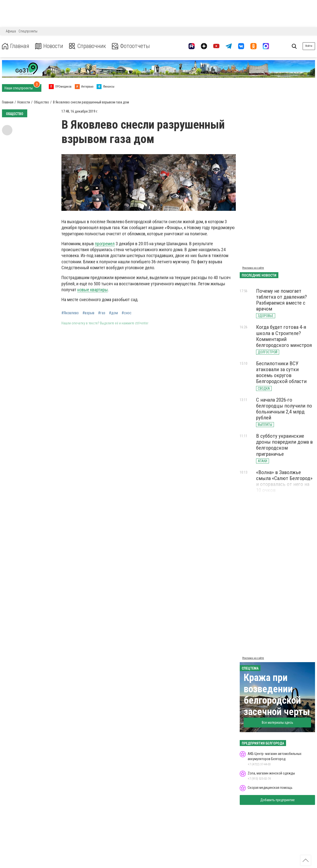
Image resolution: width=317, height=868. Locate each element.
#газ (102, 313)
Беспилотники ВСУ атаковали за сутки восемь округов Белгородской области (281, 372)
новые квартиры (92, 290)
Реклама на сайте (253, 268)
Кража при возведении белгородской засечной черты (277, 695)
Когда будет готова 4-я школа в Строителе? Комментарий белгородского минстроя (284, 336)
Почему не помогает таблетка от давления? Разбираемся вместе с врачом (281, 300)
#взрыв (88, 313)
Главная (16, 46)
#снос (127, 313)
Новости (49, 46)
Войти (309, 46)
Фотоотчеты (131, 46)
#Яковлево (70, 313)
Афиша (11, 31)
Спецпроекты (28, 31)
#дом (113, 313)
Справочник (88, 46)
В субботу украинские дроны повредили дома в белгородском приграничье (284, 445)
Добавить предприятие (277, 800)
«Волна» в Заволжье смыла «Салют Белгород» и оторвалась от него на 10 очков (284, 481)
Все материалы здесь (277, 723)
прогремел (105, 244)
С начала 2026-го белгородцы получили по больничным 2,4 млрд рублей (284, 409)
